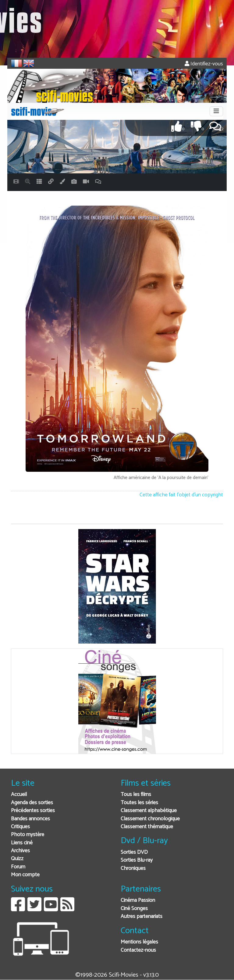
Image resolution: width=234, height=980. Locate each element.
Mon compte (25, 875)
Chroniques (133, 869)
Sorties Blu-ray (137, 860)
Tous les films (136, 795)
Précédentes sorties (33, 811)
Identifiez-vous (204, 64)
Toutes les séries (139, 803)
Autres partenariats (142, 917)
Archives (20, 851)
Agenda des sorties (32, 803)
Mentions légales (139, 942)
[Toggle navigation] (216, 111)
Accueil (19, 795)
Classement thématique (147, 827)
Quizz (17, 859)
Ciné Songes (134, 909)
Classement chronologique (150, 819)
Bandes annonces (30, 819)
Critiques (20, 827)
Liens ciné (22, 843)
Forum (18, 867)
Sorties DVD (134, 852)
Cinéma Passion (138, 900)
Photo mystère (28, 835)
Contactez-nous (138, 950)
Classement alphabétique (149, 811)
